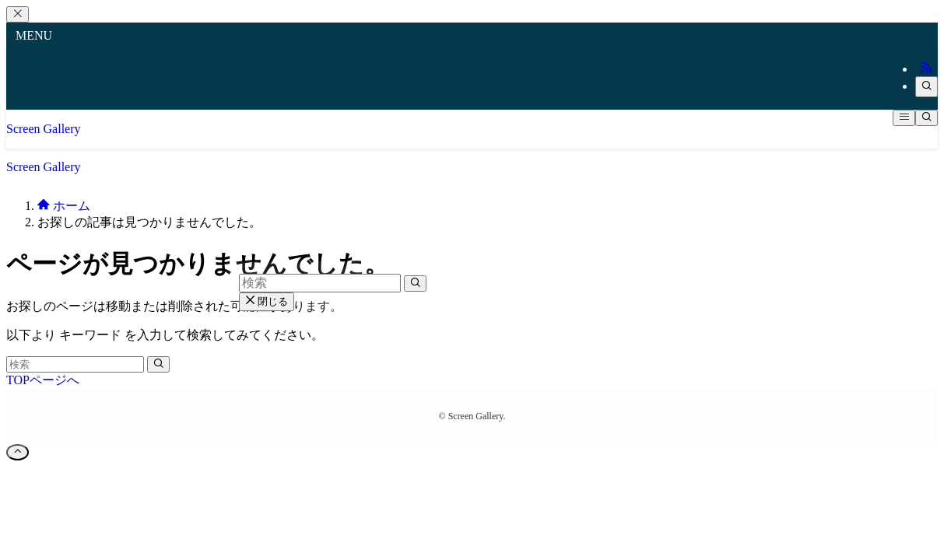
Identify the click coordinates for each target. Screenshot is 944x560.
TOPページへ (43, 380)
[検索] (926, 87)
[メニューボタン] (904, 118)
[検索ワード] (75, 364)
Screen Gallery (44, 129)
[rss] (926, 69)
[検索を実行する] (158, 364)
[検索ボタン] (926, 118)
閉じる (267, 301)
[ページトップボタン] (18, 452)
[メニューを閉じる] (18, 14)
